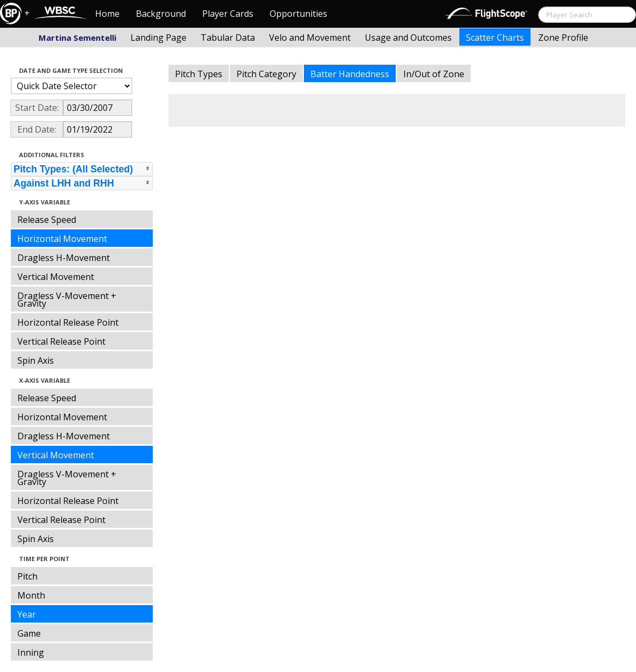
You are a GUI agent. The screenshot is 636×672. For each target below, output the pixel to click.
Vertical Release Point (61, 341)
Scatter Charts (495, 38)
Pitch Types (199, 74)
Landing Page (158, 38)
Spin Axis (36, 360)
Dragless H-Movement (64, 258)
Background (161, 14)
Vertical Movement (56, 277)
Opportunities (298, 14)
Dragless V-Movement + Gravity (67, 300)
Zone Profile (563, 38)
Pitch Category (266, 74)
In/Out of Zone (434, 74)
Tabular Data (228, 38)
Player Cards (228, 14)
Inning (31, 652)
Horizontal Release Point (68, 322)
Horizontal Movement (62, 239)
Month (31, 595)
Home (107, 14)
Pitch (27, 576)
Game (29, 633)
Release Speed (47, 220)
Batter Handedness (350, 74)
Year (27, 614)
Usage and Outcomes (408, 38)
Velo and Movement (310, 38)
